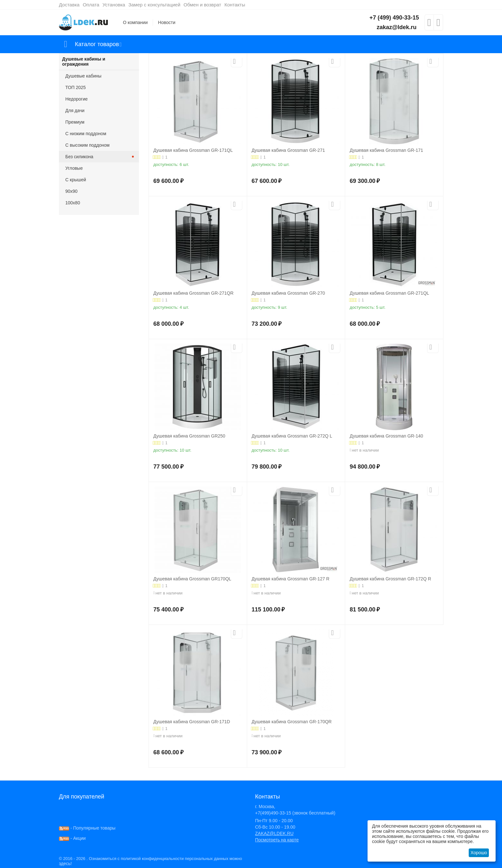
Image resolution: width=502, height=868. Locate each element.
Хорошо (479, 853)
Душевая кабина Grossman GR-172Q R (390, 579)
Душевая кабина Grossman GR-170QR (292, 722)
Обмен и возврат (202, 5)
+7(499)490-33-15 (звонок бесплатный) (295, 813)
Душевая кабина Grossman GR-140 (386, 436)
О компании (135, 22)
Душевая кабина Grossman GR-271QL (389, 293)
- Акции (72, 838)
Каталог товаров (97, 44)
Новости (167, 22)
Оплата (91, 5)
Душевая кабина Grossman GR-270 (288, 293)
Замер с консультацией (154, 5)
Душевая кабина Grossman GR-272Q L (292, 436)
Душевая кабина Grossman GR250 (189, 436)
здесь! (65, 864)
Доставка (69, 5)
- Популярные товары (87, 828)
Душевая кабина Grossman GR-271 (288, 150)
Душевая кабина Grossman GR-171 (386, 150)
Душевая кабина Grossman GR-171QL (193, 150)
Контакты (235, 5)
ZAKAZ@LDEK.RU (274, 833)
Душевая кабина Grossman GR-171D (192, 722)
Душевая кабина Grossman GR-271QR (193, 293)
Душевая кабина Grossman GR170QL (192, 579)
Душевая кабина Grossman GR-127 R (291, 579)
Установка (114, 5)
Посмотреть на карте (277, 840)
